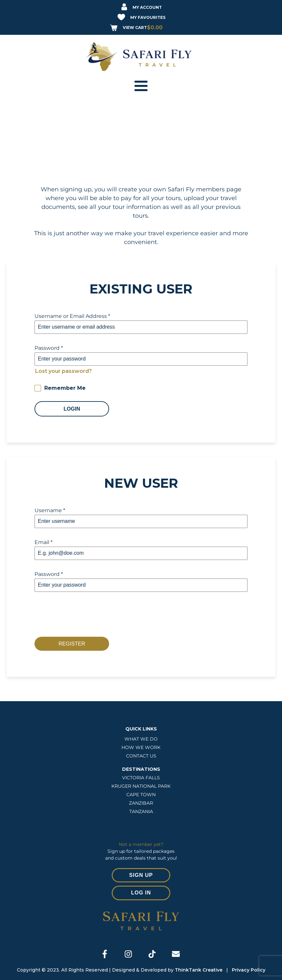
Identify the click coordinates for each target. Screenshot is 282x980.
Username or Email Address (72, 316)
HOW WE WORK (141, 747)
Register (72, 644)
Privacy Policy (249, 970)
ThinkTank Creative (200, 970)
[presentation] (84, 614)
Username (50, 510)
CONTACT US (141, 756)
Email (43, 542)
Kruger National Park (141, 786)
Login (72, 409)
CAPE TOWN (141, 795)
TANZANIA (141, 811)
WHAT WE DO (141, 739)
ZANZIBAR (141, 803)
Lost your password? (63, 371)
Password (49, 348)
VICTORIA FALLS (141, 778)
